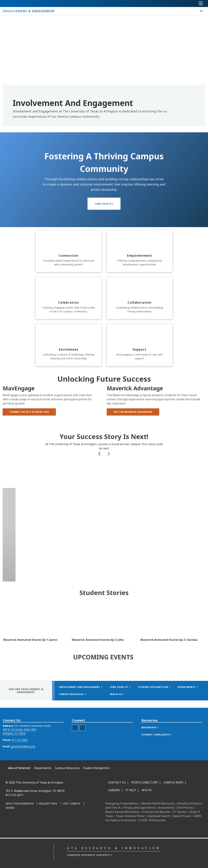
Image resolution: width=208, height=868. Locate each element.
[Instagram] (50, 819)
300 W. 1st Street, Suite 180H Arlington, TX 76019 (20, 741)
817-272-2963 (20, 750)
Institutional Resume (156, 812)
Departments (43, 768)
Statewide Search (159, 816)
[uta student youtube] (75, 738)
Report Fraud (182, 816)
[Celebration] (69, 324)
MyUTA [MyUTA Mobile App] (147, 790)
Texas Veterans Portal (130, 816)
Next (109, 485)
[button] (154, 737)
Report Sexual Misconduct (122, 812)
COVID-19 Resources (152, 820)
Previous (99, 485)
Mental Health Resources (158, 803)
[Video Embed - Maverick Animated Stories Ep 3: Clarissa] (173, 629)
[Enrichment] (69, 371)
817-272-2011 (14, 795)
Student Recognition (96, 768)
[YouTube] (65, 819)
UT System (180, 812)
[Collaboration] (140, 324)
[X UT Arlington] (58, 819)
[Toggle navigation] (201, 3)
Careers (114, 790)
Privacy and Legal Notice (139, 808)
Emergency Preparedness (122, 803)
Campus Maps (173, 782)
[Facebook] (35, 819)
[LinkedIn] (42, 819)
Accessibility (166, 808)
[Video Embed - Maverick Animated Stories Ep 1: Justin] (35, 629)
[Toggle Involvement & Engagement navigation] (201, 11)
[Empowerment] (140, 277)
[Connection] (69, 277)
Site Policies (185, 808)
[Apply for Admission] (20, 804)
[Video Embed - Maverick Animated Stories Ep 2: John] (104, 629)
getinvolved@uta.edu (23, 756)
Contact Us (117, 782)
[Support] (140, 371)
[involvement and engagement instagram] (83, 738)
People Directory (145, 782)
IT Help (131, 790)
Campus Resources (67, 768)
